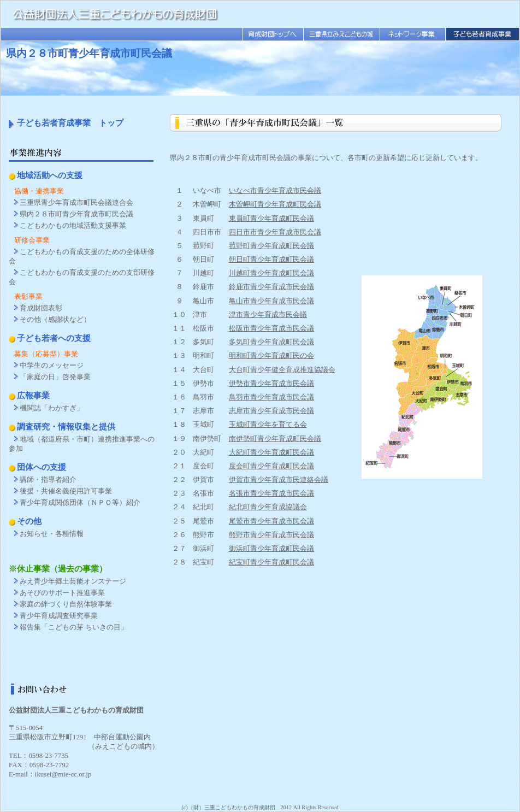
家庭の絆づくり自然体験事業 (66, 604)
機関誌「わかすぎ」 (52, 408)
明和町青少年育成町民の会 (271, 356)
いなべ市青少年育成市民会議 (275, 191)
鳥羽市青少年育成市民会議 (271, 397)
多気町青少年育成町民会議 (271, 342)
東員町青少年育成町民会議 (271, 219)
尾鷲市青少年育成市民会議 (271, 521)
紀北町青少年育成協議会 (268, 507)
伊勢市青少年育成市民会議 (271, 384)
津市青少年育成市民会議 (268, 315)
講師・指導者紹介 (48, 480)
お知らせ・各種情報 (52, 534)
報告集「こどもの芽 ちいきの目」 (74, 627)
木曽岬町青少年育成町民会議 (275, 204)
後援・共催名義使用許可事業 (66, 491)
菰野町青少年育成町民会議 (271, 246)
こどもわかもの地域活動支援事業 (73, 226)
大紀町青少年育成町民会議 (271, 452)
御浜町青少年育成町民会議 (271, 549)
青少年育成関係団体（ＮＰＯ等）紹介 (80, 503)
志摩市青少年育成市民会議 (271, 411)
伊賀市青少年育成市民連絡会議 (279, 480)
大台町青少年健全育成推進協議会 (282, 370)
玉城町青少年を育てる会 (268, 425)
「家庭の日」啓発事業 (55, 377)
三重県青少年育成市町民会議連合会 (76, 203)
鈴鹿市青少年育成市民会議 (271, 287)
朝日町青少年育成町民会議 (271, 260)
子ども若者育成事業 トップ (70, 123)
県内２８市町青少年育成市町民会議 (76, 214)
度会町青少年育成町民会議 (271, 466)
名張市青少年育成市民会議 (271, 493)
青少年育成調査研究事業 (59, 616)
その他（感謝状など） (55, 320)
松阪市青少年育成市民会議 (271, 328)
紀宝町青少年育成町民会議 (271, 562)
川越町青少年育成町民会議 (271, 273)
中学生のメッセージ (52, 366)
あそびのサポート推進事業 (62, 593)
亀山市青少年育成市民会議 (271, 301)
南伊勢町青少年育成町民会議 (275, 439)
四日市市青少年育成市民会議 (275, 232)
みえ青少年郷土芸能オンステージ (73, 581)
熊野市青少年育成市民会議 (271, 535)
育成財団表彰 (41, 308)
